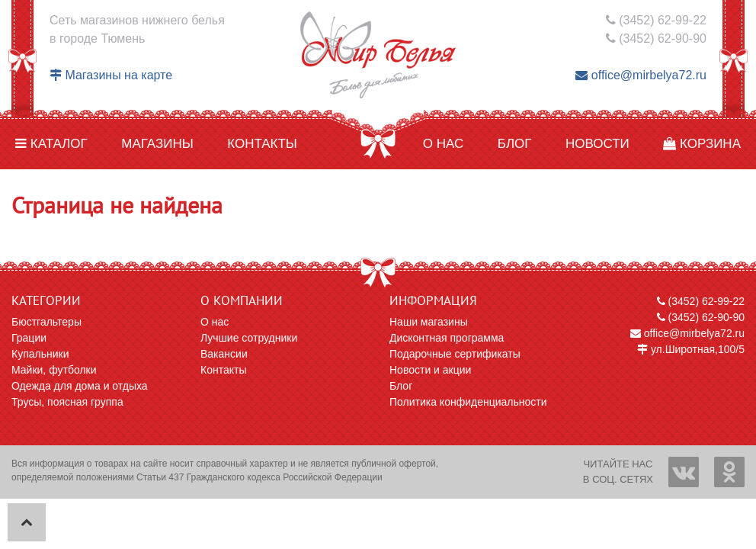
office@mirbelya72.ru (641, 75)
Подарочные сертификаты (455, 354)
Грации (29, 338)
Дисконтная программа (447, 338)
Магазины (157, 144)
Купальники (40, 354)
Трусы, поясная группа (67, 402)
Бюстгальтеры (46, 322)
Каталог (51, 144)
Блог (515, 144)
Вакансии (224, 354)
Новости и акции (430, 370)
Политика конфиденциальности (468, 402)
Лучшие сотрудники (249, 338)
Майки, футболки (54, 370)
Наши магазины (429, 322)
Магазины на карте (111, 75)
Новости (597, 144)
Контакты (262, 144)
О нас (443, 144)
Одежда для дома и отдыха (80, 386)
